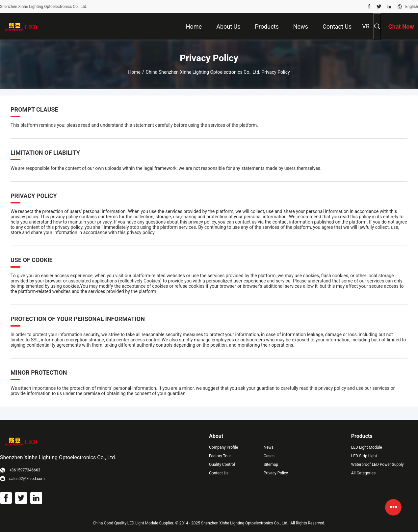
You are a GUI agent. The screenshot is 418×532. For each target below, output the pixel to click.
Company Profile (223, 447)
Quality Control (222, 465)
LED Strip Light (364, 456)
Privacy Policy (276, 473)
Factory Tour (220, 456)
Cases (269, 456)
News (269, 447)
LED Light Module (367, 447)
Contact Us (219, 473)
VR (366, 26)
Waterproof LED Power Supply (378, 465)
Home (134, 72)
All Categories (363, 473)
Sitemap (271, 465)
